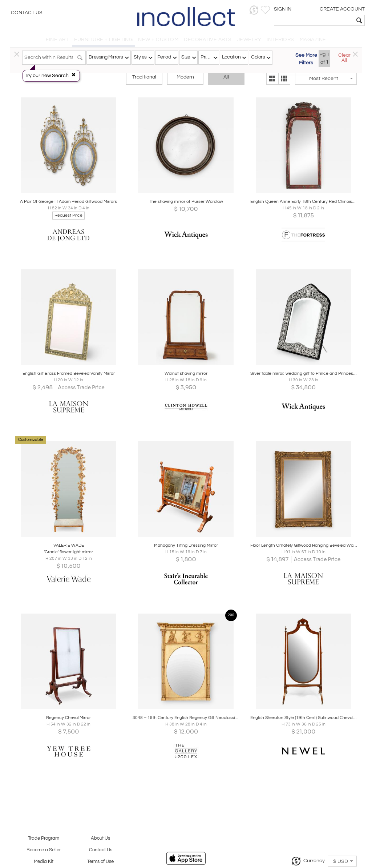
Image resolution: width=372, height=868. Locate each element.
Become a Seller (44, 850)
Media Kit (44, 862)
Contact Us (27, 13)
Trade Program (44, 838)
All (226, 77)
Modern (185, 77)
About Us (100, 838)
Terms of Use (100, 862)
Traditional (144, 77)
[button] (254, 10)
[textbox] (314, 20)
